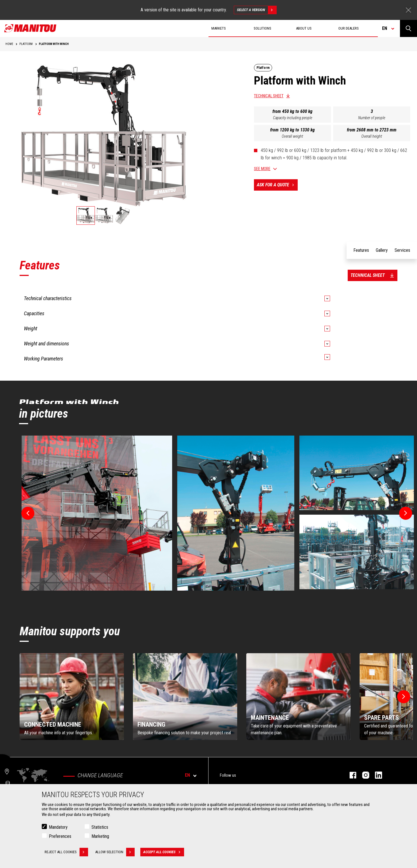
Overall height (372, 136)
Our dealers (349, 28)
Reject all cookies (66, 852)
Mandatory (58, 827)
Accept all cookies (164, 852)
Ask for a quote (277, 185)
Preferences (60, 836)
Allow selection (115, 852)
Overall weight (292, 136)
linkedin (376, 775)
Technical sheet (269, 96)
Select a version (257, 10)
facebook (350, 775)
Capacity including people (293, 118)
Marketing (100, 836)
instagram (363, 775)
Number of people (372, 118)
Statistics (100, 827)
